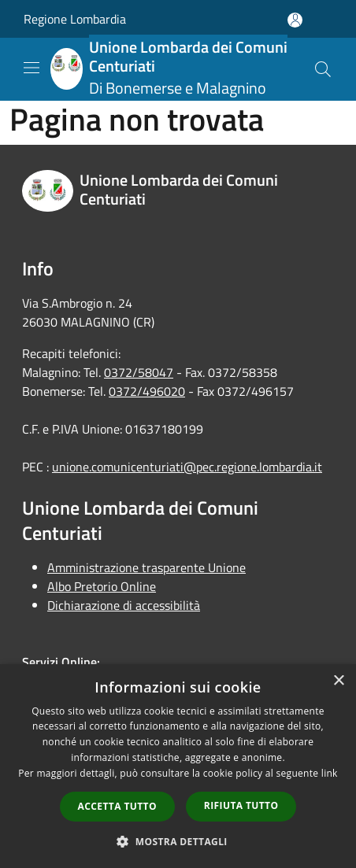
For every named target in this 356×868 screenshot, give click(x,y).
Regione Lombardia (75, 19)
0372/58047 (139, 372)
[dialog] (178, 766)
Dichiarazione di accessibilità (124, 605)
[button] (178, 841)
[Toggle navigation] (32, 68)
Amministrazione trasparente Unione (146, 567)
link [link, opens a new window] (330, 773)
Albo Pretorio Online (102, 586)
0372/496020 (147, 391)
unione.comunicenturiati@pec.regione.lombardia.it (187, 467)
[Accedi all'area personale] (295, 20)
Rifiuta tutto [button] (241, 805)
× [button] (338, 681)
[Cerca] (323, 69)
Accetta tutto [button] (117, 806)
